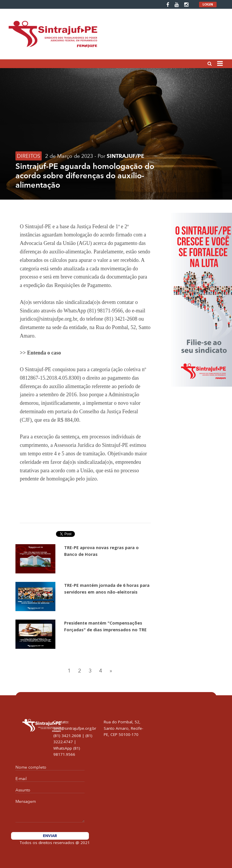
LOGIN (208, 5)
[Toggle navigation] (220, 64)
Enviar (50, 836)
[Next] (111, 671)
